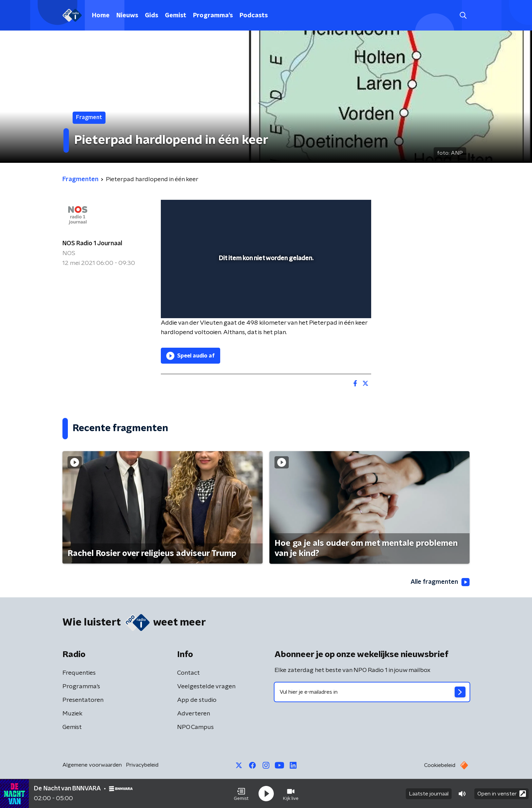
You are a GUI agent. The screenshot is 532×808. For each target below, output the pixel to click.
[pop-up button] (341, 303)
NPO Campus (195, 727)
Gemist (176, 16)
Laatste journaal (429, 794)
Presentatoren (83, 700)
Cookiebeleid (440, 765)
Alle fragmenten (440, 582)
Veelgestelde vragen (206, 687)
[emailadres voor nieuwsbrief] (372, 692)
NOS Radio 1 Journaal (92, 244)
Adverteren (194, 714)
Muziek (72, 714)
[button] (241, 794)
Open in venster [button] (502, 794)
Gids (151, 16)
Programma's (213, 16)
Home (101, 16)
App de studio (197, 700)
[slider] (265, 285)
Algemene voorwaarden (92, 765)
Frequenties (79, 673)
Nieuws (127, 16)
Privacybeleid (142, 765)
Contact (188, 673)
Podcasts (254, 16)
